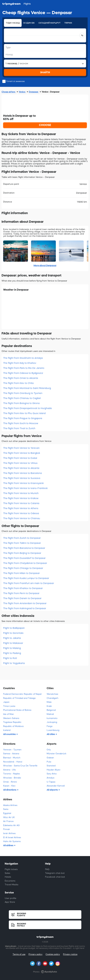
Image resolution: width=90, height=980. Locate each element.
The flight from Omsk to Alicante (21, 378)
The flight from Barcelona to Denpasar (24, 548)
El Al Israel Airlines (12, 837)
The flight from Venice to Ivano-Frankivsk (25, 488)
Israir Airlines (9, 833)
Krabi (49, 706)
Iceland (7, 730)
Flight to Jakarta (12, 638)
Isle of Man (9, 714)
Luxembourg (53, 730)
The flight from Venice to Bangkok (22, 453)
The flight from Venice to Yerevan (21, 448)
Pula (49, 762)
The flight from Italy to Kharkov (20, 363)
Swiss (6, 809)
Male (49, 702)
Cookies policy (53, 954)
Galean (50, 758)
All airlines (9, 845)
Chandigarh (52, 698)
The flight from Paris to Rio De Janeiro (24, 368)
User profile (10, 898)
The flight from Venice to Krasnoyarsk (23, 483)
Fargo (50, 726)
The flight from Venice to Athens (21, 508)
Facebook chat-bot (55, 877)
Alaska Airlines (10, 805)
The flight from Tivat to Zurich (19, 428)
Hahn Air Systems (12, 841)
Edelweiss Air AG (11, 825)
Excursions (10, 881)
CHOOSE (45, 125)
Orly (49, 750)
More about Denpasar (45, 265)
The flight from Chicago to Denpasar (23, 568)
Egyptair (7, 813)
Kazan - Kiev (9, 786)
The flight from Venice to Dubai (20, 458)
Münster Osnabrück (57, 754)
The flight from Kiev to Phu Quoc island (24, 413)
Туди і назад (13, 23)
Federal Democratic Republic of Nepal (22, 694)
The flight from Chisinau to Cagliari (22, 398)
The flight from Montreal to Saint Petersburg (27, 388)
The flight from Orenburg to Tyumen (23, 393)
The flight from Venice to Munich (21, 493)
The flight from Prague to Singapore (23, 418)
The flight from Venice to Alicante (21, 468)
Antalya (50, 778)
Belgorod (51, 710)
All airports (52, 790)
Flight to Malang (12, 648)
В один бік (29, 23)
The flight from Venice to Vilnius (20, 463)
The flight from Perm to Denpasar (21, 593)
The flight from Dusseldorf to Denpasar (24, 558)
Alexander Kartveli (56, 786)
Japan (6, 702)
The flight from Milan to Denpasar (21, 573)
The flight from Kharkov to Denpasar (23, 588)
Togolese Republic (12, 722)
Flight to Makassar (13, 643)
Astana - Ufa (9, 770)
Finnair (7, 829)
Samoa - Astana (11, 754)
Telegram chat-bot (55, 873)
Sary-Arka (52, 774)
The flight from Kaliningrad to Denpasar (25, 608)
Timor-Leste (9, 706)
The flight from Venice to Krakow (21, 498)
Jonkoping (52, 722)
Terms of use (19, 954)
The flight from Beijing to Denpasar (22, 553)
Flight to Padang (12, 653)
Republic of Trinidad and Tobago (19, 698)
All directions (10, 790)
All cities (51, 734)
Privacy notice (70, 954)
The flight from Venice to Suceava (22, 478)
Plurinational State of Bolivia (17, 710)
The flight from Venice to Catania (21, 503)
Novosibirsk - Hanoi (13, 762)
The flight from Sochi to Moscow (21, 423)
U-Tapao (51, 782)
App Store (10, 902)
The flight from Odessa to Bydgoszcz (23, 373)
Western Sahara (11, 718)
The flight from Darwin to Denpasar (22, 598)
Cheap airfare (9, 92)
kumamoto (52, 718)
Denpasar (34, 92)
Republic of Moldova (13, 726)
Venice (22, 92)
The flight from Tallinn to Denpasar (22, 543)
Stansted (51, 766)
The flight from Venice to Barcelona (22, 473)
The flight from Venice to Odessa (21, 513)
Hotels (8, 877)
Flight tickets (11, 869)
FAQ (47, 869)
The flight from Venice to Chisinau (22, 518)
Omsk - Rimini (10, 782)
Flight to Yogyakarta (14, 663)
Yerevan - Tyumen (12, 750)
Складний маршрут (49, 23)
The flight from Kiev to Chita (18, 383)
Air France (8, 821)
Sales (7, 873)
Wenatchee (52, 694)
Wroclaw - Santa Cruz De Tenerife (20, 766)
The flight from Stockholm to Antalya (23, 358)
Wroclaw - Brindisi (12, 778)
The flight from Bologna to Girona (21, 403)
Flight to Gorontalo (13, 633)
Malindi (50, 714)
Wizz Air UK (9, 817)
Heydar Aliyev (54, 770)
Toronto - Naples (12, 774)
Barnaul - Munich (12, 758)
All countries (10, 734)
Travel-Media (12, 885)
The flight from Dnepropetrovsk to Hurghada (27, 408)
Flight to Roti (10, 658)
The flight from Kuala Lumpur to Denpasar (26, 578)
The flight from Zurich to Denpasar (22, 538)
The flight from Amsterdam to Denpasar (25, 603)
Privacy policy (35, 954)
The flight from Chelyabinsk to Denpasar (25, 563)
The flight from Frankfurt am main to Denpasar (29, 583)
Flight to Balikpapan (14, 628)
